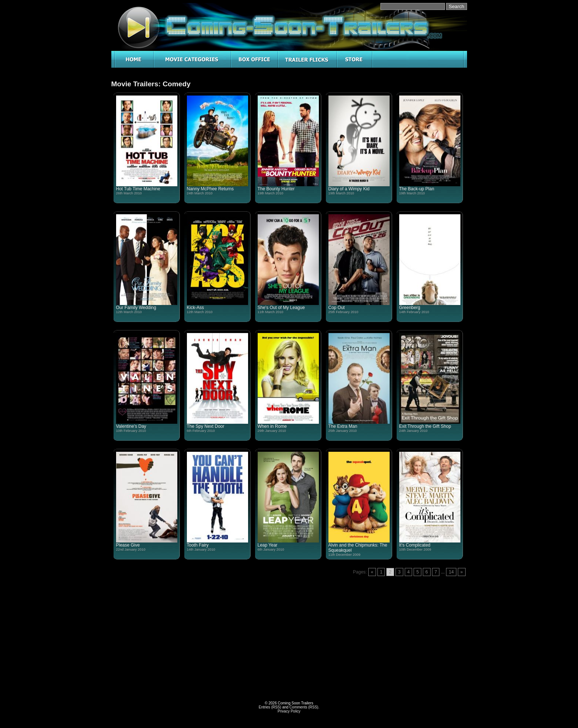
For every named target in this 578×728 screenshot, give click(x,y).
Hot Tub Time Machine (138, 189)
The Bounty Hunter (276, 189)
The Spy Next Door (206, 426)
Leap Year (268, 545)
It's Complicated (415, 545)
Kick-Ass (196, 308)
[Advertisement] (200, 630)
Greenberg (410, 308)
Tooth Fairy (198, 545)
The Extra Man (343, 426)
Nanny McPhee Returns (210, 189)
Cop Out (337, 308)
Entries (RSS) (270, 707)
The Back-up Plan (417, 189)
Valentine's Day (131, 426)
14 (451, 572)
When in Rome (272, 426)
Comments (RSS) (304, 707)
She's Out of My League (281, 308)
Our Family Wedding (136, 308)
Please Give (128, 545)
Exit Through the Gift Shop (425, 426)
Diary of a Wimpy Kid (349, 189)
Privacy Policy (289, 711)
